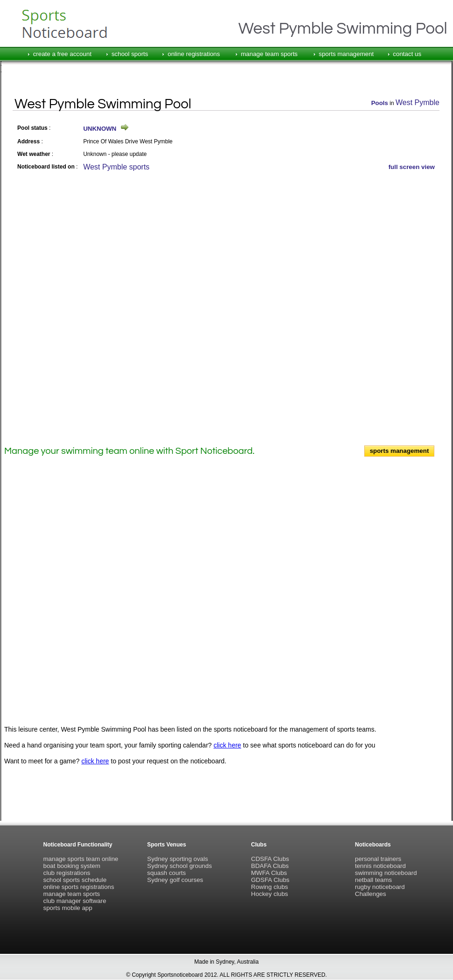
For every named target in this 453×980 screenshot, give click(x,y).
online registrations (194, 54)
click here (227, 745)
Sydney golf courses (175, 880)
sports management (347, 54)
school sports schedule (75, 880)
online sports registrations (79, 887)
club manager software (75, 901)
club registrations (67, 873)
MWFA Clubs (269, 873)
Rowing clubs (270, 887)
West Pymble (418, 102)
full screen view (412, 167)
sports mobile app (68, 908)
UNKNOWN (100, 129)
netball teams (373, 880)
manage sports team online (81, 859)
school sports (130, 54)
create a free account (62, 54)
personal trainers (378, 859)
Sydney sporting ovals (177, 859)
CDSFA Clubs (270, 859)
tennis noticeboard (380, 866)
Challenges (371, 894)
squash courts (166, 873)
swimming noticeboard (386, 873)
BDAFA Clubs (270, 866)
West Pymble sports (116, 167)
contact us (407, 54)
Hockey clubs (270, 894)
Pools (380, 103)
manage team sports (269, 54)
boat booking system (72, 866)
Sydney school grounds (180, 866)
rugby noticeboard (380, 887)
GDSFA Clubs (270, 880)
